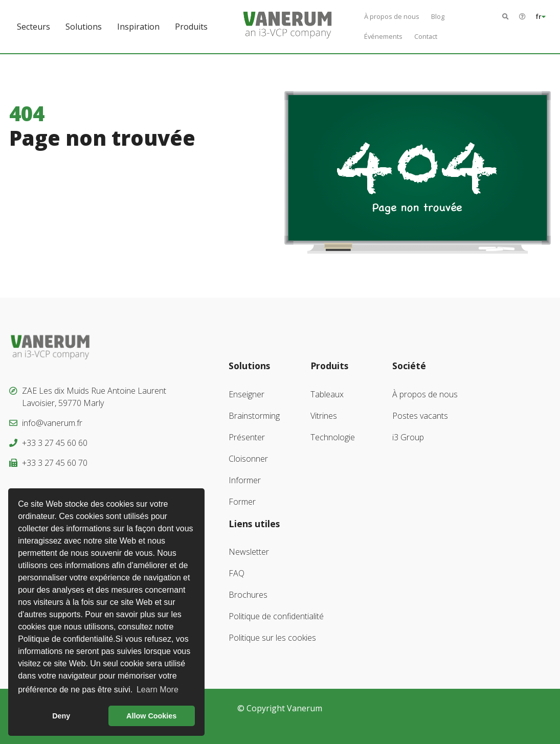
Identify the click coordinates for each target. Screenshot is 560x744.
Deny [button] (61, 716)
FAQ (237, 573)
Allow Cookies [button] (151, 716)
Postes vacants (420, 416)
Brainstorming (254, 416)
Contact (426, 36)
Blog (438, 16)
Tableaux (327, 394)
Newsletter (249, 552)
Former (242, 502)
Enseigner (247, 394)
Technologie (333, 437)
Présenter (247, 437)
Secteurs (33, 27)
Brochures (248, 595)
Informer (245, 480)
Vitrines (324, 416)
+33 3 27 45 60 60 (55, 443)
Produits (191, 27)
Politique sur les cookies (272, 638)
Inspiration (138, 27)
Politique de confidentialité (276, 616)
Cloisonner (248, 459)
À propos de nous (392, 16)
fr (541, 17)
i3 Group (408, 437)
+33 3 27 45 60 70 (55, 463)
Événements (383, 36)
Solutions (84, 27)
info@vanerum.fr (52, 423)
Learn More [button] (158, 690)
